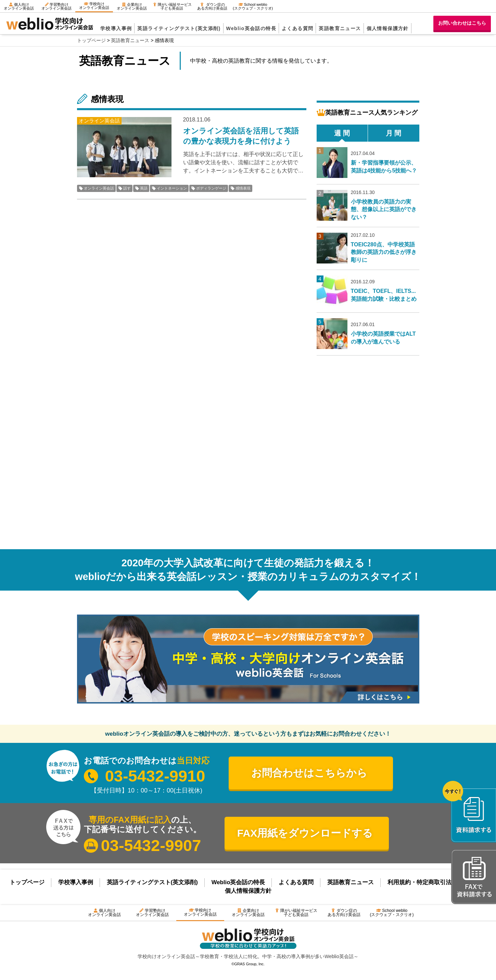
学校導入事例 (116, 28)
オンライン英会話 (99, 188)
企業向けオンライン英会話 (132, 6)
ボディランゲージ (211, 188)
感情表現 (243, 188)
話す (127, 188)
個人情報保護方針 (388, 28)
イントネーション (172, 188)
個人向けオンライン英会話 (19, 6)
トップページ (27, 882)
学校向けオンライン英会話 (94, 6)
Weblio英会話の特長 (251, 28)
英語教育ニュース (340, 28)
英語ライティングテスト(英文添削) (179, 28)
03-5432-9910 (155, 776)
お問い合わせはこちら (462, 23)
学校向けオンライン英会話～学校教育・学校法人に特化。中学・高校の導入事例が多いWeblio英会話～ (248, 956)
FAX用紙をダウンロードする (305, 833)
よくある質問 (297, 28)
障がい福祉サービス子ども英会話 (172, 6)
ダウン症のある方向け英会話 (212, 6)
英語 (144, 188)
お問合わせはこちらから (309, 773)
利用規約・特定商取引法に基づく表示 (437, 882)
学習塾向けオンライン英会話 (56, 6)
